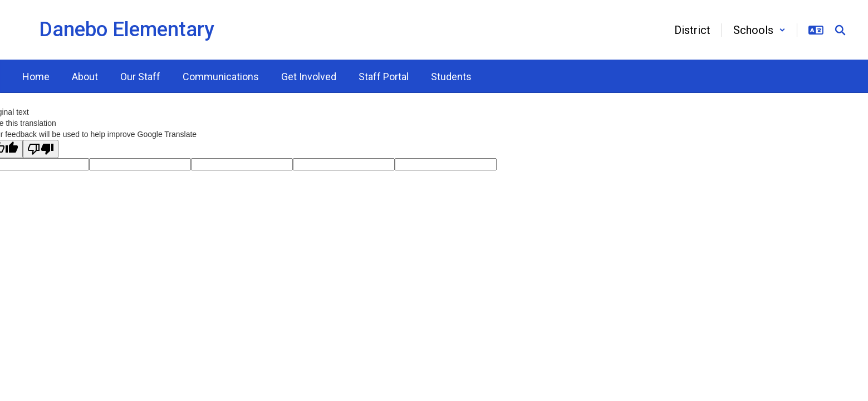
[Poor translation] (41, 149)
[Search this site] (840, 30)
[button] (759, 30)
